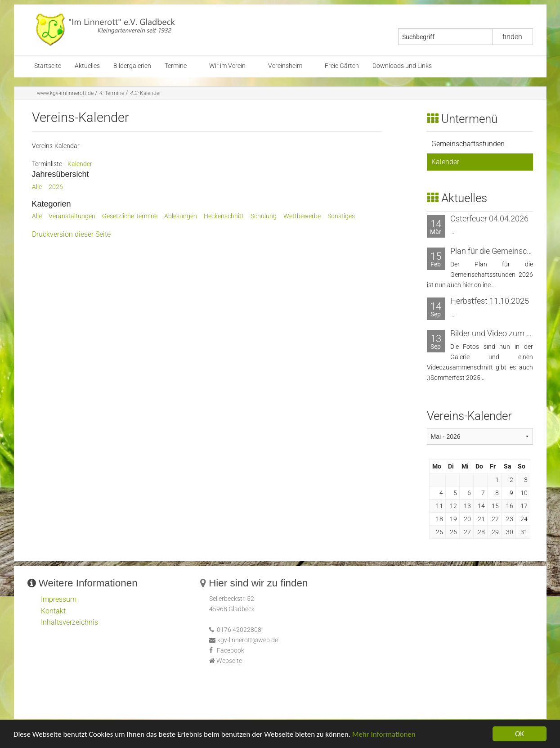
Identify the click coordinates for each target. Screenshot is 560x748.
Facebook (231, 651)
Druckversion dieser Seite (71, 234)
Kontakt (53, 611)
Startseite (48, 66)
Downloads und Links (402, 66)
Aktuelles (87, 66)
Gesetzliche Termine (130, 216)
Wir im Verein (227, 66)
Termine (176, 66)
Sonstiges (341, 216)
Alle (37, 187)
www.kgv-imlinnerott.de (65, 93)
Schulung (264, 216)
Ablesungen (181, 216)
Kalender (145, 93)
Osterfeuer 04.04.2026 (489, 219)
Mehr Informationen (384, 737)
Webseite (229, 661)
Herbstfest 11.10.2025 (490, 301)
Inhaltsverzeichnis (69, 622)
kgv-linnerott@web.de (248, 640)
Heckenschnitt (224, 216)
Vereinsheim (285, 66)
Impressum (59, 599)
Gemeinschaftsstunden (468, 144)
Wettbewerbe (302, 216)
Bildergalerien (132, 66)
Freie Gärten (342, 66)
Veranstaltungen (72, 216)
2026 (56, 187)
